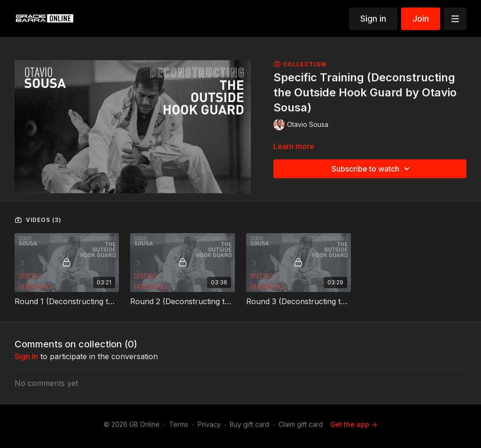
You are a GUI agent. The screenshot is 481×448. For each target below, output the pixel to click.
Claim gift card (301, 424)
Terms (179, 424)
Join (421, 19)
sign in (26, 356)
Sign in (373, 19)
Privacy (209, 424)
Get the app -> (354, 424)
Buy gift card (249, 424)
